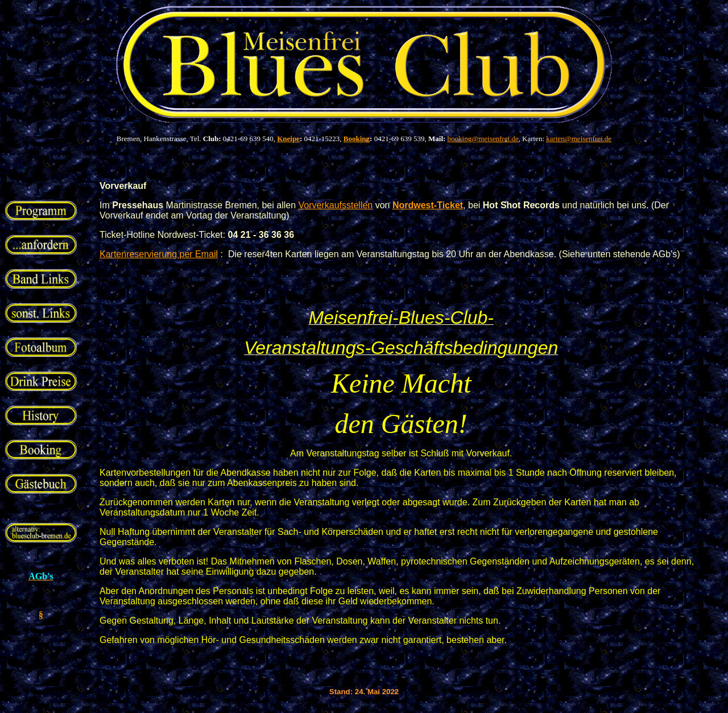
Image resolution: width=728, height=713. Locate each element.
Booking (357, 139)
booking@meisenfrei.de (483, 139)
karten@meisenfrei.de (579, 139)
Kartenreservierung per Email (159, 254)
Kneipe (288, 139)
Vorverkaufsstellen (336, 205)
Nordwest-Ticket (428, 205)
